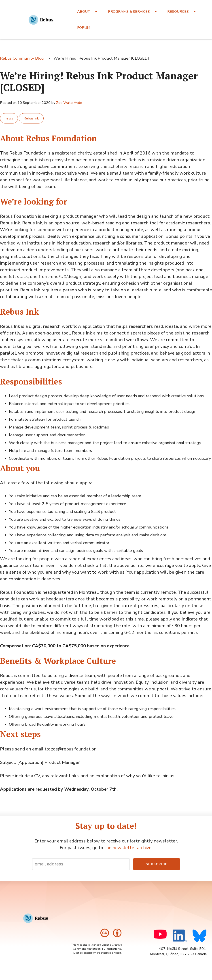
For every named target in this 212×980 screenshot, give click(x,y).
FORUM (84, 28)
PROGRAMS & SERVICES (129, 12)
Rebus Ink (31, 118)
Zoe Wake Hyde (69, 103)
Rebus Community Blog (22, 58)
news (9, 118)
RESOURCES (178, 12)
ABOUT (84, 12)
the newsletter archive (128, 848)
